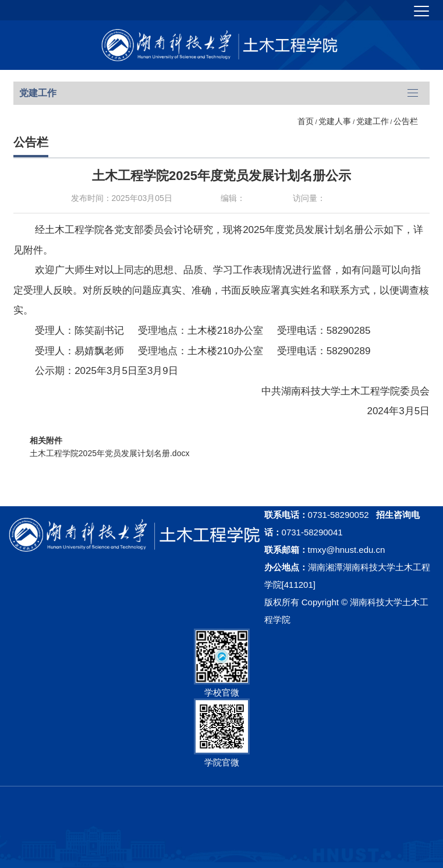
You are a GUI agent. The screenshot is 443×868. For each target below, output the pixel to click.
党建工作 (373, 121)
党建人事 (335, 121)
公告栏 (406, 121)
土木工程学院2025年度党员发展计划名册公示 (221, 176)
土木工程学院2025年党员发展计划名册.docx (110, 453)
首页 (306, 121)
